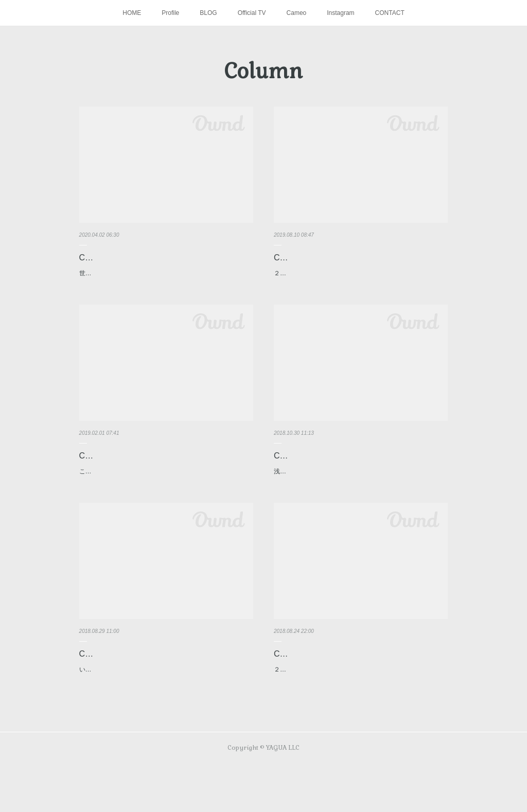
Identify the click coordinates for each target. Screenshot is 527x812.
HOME (132, 13)
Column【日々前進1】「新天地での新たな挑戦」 (356, 683)
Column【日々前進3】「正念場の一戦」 (348, 466)
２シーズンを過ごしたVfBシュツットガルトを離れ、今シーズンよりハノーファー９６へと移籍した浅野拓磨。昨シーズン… (360, 712)
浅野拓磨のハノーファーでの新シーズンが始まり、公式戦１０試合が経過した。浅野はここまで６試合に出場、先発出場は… (360, 488)
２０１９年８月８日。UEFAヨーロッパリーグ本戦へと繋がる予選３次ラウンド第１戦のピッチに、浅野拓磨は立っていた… (360, 279)
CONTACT (390, 13)
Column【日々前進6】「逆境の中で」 (149, 258)
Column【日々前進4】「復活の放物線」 (153, 466)
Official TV (252, 13)
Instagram (340, 13)
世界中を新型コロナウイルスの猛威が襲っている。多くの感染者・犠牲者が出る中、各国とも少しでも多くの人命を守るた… (166, 279)
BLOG (208, 13)
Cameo (297, 13)
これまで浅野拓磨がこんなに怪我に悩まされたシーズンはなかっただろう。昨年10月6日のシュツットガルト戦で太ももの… (166, 488)
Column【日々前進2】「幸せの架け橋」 (153, 676)
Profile (170, 13)
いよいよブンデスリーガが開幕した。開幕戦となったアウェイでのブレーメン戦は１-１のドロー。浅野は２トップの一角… (166, 697)
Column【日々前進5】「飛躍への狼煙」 (348, 258)
